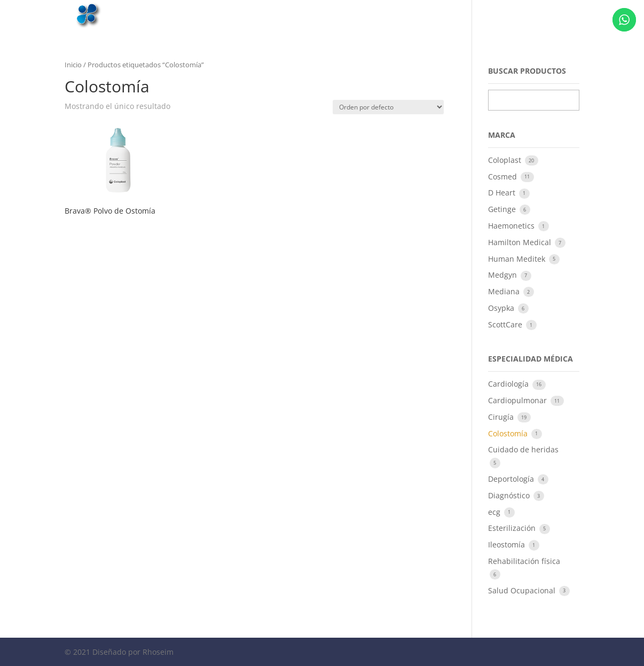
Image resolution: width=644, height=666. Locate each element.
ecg (495, 512)
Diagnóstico (510, 495)
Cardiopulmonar (519, 400)
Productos (492, 14)
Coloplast (506, 160)
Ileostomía (508, 544)
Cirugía (502, 417)
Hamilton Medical (521, 242)
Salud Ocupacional (523, 590)
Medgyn (504, 275)
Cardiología (509, 384)
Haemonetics (512, 226)
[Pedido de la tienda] (388, 107)
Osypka (502, 308)
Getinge (503, 209)
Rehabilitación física (524, 561)
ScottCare (506, 324)
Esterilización (513, 528)
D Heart (503, 193)
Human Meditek (518, 259)
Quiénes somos (431, 14)
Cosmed (504, 177)
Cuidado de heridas (523, 449)
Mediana (505, 291)
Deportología (512, 479)
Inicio (379, 14)
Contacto (541, 14)
